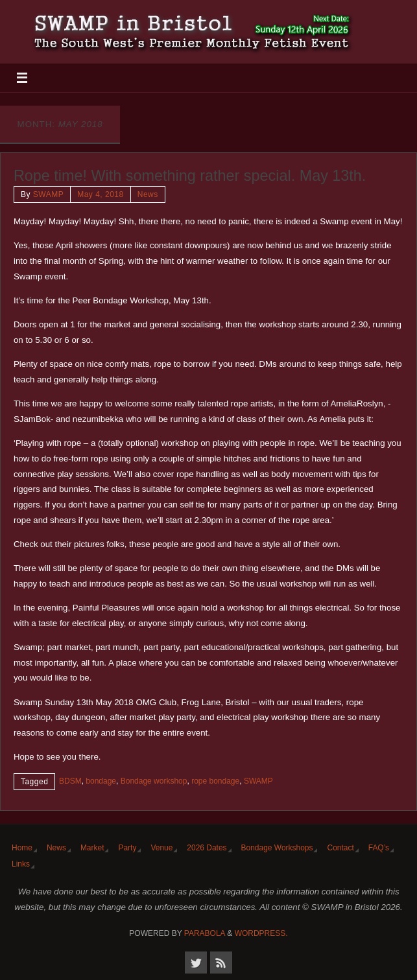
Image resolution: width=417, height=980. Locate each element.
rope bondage (215, 781)
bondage (101, 781)
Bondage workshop (154, 781)
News (148, 194)
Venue (161, 848)
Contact (340, 848)
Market (92, 848)
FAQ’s (379, 848)
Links (21, 864)
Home (22, 848)
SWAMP (48, 194)
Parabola (205, 933)
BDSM (70, 781)
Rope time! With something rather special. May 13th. (190, 176)
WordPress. (261, 933)
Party (127, 848)
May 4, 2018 (101, 194)
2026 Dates (207, 848)
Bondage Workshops (277, 848)
